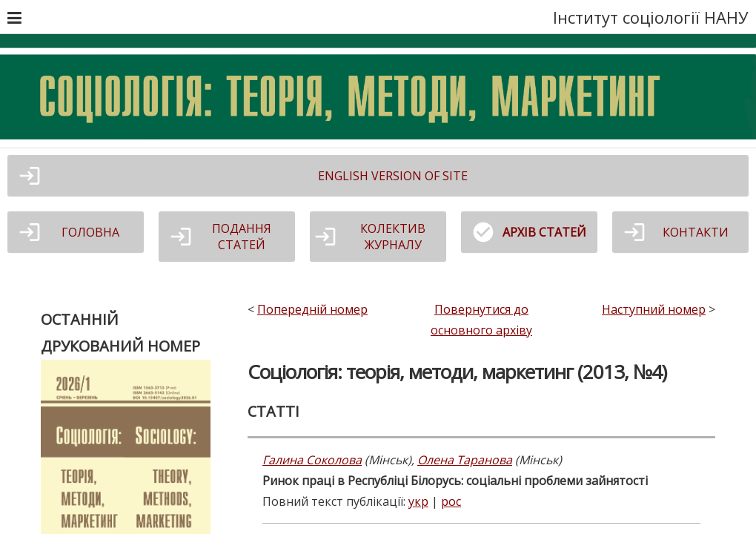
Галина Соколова (312, 460)
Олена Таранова (465, 460)
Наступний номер (654, 309)
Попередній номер (312, 309)
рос (451, 501)
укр (418, 501)
